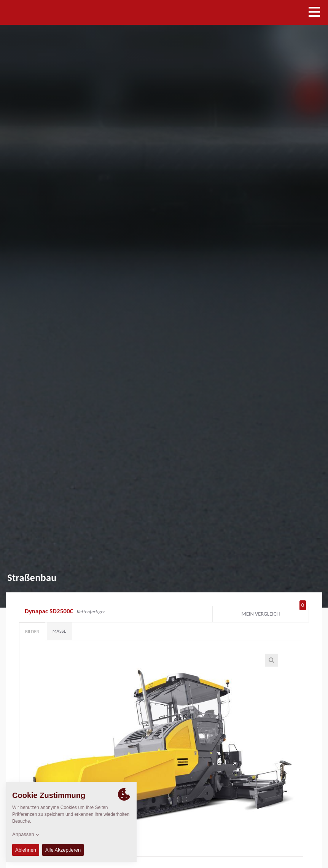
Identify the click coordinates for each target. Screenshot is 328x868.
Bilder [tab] (32, 631)
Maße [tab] (59, 631)
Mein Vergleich (274, 612)
